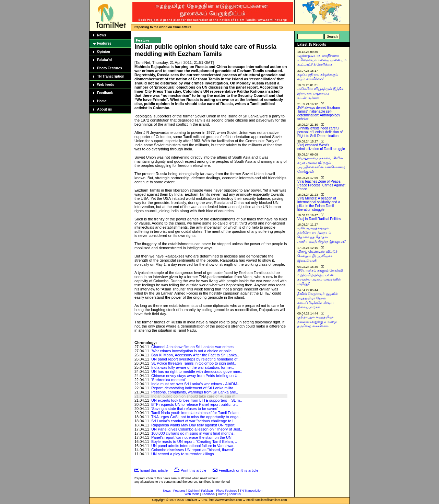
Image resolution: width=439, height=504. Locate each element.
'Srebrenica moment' (168, 380)
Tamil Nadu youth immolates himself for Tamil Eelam (195, 413)
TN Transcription (111, 76)
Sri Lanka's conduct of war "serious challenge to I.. (193, 421)
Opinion (104, 52)
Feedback (105, 93)
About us (104, 109)
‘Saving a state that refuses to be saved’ (185, 409)
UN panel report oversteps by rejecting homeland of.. (195, 359)
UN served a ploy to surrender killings (183, 454)
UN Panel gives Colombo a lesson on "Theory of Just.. (197, 429)
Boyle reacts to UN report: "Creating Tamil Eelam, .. (194, 442)
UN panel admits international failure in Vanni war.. (193, 446)
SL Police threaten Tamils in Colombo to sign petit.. (194, 363)
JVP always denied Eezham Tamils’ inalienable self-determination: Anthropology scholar (319, 113)
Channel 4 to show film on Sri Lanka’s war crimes (192, 347)
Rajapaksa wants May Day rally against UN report (193, 425)
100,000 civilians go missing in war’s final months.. (193, 433)
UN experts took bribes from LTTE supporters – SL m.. (197, 400)
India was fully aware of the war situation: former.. (193, 367)
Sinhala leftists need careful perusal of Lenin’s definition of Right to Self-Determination (320, 132)
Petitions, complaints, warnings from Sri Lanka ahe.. (195, 392)
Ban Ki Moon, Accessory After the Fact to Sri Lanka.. (195, 355)
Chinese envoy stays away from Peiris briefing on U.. (195, 376)
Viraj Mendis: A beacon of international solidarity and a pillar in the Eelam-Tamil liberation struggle (319, 204)
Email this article (154, 470)
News (102, 35)
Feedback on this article (238, 470)
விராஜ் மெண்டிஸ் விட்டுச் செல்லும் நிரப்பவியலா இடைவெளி (317, 256)
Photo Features (110, 68)
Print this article (194, 470)
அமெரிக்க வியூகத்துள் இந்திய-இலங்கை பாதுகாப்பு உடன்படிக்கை (321, 93)
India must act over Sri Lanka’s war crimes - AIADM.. (195, 384)
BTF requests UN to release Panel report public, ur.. (195, 404)
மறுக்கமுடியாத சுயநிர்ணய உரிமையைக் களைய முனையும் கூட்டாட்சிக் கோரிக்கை (322, 60)
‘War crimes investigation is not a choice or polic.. (192, 351)
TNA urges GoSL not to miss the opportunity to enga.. (196, 417)
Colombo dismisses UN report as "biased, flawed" (193, 450)
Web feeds (106, 85)
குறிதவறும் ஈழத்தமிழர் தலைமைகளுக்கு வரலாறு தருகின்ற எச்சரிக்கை (317, 322)
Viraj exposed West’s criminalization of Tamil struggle (321, 147)
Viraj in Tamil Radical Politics (319, 219)
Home (102, 101)
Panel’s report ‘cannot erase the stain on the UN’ (192, 437)
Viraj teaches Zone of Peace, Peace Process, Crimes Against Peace (321, 185)
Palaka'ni (104, 60)
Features (104, 43)
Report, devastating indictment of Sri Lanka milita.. (193, 388)
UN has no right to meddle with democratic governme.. (197, 371)
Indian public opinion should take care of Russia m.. (194, 396)
